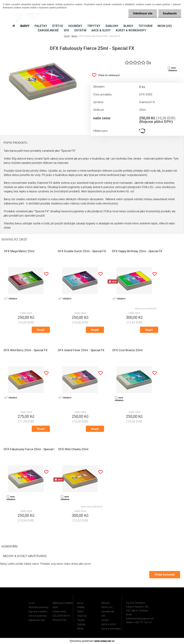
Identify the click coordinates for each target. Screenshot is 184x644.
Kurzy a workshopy (111, 629)
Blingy (80, 629)
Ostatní (105, 620)
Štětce (80, 611)
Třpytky (81, 620)
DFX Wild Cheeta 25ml (73, 449)
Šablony (81, 624)
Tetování (105, 603)
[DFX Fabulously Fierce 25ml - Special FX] (43, 57)
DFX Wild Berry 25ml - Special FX (26, 350)
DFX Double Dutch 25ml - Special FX (82, 251)
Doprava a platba (38, 611)
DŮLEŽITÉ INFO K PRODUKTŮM (61, 618)
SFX (103, 616)
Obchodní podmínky (38, 607)
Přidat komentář (165, 575)
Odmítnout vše (143, 13)
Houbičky (82, 616)
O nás (32, 603)
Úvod (67, 36)
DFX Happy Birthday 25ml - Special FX (137, 251)
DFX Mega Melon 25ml (19, 251)
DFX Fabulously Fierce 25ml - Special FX (30, 449)
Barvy (74, 36)
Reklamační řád (37, 620)
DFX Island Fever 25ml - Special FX (81, 350)
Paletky (81, 607)
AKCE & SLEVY (109, 624)
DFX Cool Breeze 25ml (127, 350)
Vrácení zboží (59, 611)
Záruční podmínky (38, 616)
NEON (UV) (107, 607)
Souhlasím (170, 13)
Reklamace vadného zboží (63, 605)
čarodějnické (108, 611)
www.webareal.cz (104, 641)
